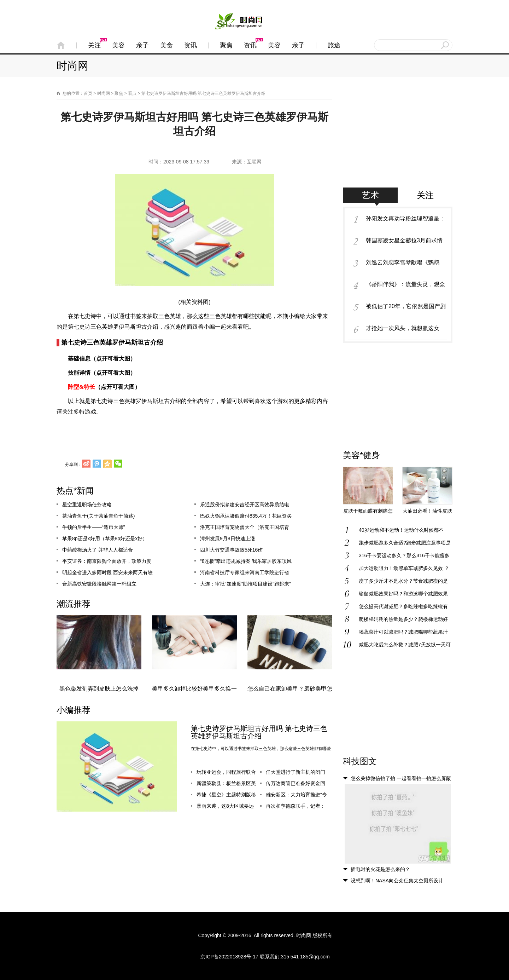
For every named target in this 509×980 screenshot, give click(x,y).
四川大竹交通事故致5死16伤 (231, 550)
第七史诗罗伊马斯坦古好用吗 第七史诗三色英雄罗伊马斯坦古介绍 (259, 732)
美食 (166, 45)
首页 (88, 93)
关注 (94, 45)
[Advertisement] (398, 143)
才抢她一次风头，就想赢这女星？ (403, 332)
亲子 (142, 45)
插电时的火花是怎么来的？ (380, 869)
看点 (132, 93)
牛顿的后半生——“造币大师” (93, 528)
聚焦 (226, 45)
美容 (118, 45)
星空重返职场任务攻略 (87, 505)
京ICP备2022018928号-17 (229, 957)
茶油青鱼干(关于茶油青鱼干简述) (98, 516)
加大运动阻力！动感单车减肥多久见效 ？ (404, 568)
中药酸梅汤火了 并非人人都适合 (98, 550)
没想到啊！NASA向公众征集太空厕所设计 (397, 881)
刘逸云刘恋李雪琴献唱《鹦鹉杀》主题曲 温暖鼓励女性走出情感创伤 (406, 266)
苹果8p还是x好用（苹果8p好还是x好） (105, 539)
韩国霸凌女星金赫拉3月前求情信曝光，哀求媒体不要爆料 (404, 244)
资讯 (191, 45)
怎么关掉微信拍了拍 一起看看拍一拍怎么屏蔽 (401, 778)
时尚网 (72, 66)
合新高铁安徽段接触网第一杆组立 (99, 584)
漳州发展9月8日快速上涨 (228, 539)
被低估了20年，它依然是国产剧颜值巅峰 (406, 310)
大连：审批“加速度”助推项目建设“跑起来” (245, 584)
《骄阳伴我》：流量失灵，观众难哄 (405, 288)
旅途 (334, 45)
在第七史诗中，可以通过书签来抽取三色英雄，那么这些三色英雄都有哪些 (261, 749)
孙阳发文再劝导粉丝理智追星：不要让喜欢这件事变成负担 (405, 222)
